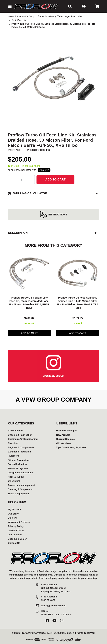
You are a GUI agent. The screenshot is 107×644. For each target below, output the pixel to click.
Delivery (12, 518)
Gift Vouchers (64, 443)
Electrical (13, 443)
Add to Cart (55, 180)
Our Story (13, 514)
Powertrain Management (21, 485)
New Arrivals (63, 435)
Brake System (16, 431)
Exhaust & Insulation (19, 452)
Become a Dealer (17, 539)
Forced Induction (17, 464)
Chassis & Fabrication (20, 435)
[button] (10, 6)
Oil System (14, 481)
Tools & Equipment (18, 494)
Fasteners (13, 456)
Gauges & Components (21, 473)
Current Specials (65, 439)
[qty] (21, 180)
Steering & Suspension (21, 489)
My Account (14, 509)
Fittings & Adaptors (19, 460)
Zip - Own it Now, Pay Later (71, 447)
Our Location (15, 535)
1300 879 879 (48, 600)
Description (18, 233)
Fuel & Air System (18, 468)
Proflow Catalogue (66, 431)
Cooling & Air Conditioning (23, 439)
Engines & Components (21, 447)
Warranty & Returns (19, 522)
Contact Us (14, 543)
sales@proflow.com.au (54, 606)
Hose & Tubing (16, 477)
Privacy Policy (16, 526)
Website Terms (16, 530)
